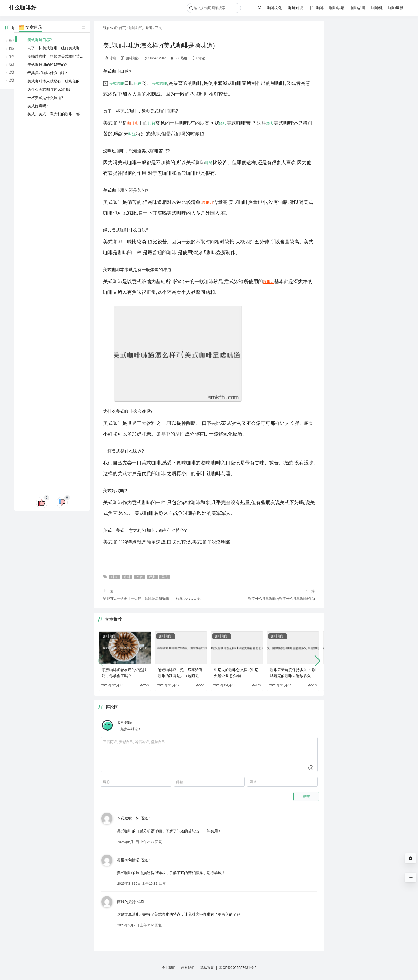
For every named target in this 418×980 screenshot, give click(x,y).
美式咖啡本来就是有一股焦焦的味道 (57, 81)
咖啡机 (377, 8)
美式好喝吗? (38, 106)
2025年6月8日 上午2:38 (135, 842)
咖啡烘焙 (337, 8)
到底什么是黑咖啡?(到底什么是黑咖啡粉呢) (282, 599)
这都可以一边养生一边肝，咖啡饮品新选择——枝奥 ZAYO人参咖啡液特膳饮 (154, 599)
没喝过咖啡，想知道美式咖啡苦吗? (57, 56)
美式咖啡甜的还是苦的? (47, 65)
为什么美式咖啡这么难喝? (49, 89)
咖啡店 (133, 123)
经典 (223, 123)
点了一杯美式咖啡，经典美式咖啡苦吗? (60, 48)
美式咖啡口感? (40, 40)
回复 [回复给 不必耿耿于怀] (158, 842)
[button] (318, 661)
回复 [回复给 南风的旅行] (158, 925)
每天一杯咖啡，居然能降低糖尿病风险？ (367, 40)
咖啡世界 (396, 8)
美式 (113, 84)
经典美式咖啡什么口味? (47, 73)
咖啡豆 (268, 282)
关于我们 (168, 968)
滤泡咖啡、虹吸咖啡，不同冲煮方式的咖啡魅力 (372, 80)
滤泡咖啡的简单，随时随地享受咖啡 (363, 64)
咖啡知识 (295, 8)
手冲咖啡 (316, 8)
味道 (149, 28)
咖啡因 (207, 203)
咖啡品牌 (358, 8)
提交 (306, 796)
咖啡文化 (275, 8)
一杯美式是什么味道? (45, 98)
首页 (122, 28)
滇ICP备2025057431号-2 (238, 968)
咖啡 (120, 84)
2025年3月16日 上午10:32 (137, 884)
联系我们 (188, 968)
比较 (138, 84)
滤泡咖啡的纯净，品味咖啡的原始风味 (365, 72)
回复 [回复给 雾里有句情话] (162, 884)
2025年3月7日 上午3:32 (135, 925)
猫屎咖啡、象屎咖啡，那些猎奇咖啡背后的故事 (372, 48)
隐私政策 (207, 968)
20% (410, 878)
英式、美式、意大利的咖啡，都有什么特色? (64, 114)
